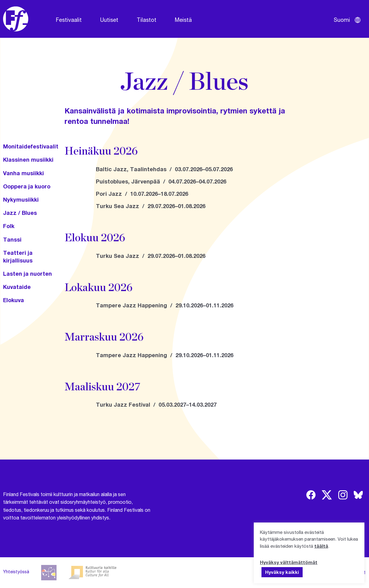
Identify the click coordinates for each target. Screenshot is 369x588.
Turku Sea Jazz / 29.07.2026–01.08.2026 (151, 206)
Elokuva (14, 300)
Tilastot (147, 20)
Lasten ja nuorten (27, 274)
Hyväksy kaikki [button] (282, 572)
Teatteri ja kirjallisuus (18, 257)
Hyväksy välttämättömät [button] (289, 562)
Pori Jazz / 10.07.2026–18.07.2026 (142, 194)
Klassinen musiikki (28, 160)
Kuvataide (17, 287)
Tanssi (12, 239)
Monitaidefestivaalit (31, 146)
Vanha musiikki (24, 173)
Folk (9, 226)
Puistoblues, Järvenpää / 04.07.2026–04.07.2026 (161, 181)
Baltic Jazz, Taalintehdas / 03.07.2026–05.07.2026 (164, 169)
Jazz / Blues (20, 213)
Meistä (183, 20)
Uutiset (109, 20)
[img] (311, 495)
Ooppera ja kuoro (27, 186)
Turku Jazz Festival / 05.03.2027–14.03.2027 (156, 404)
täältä (321, 546)
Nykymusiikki (21, 199)
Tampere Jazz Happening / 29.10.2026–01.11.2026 (165, 305)
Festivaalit (69, 20)
